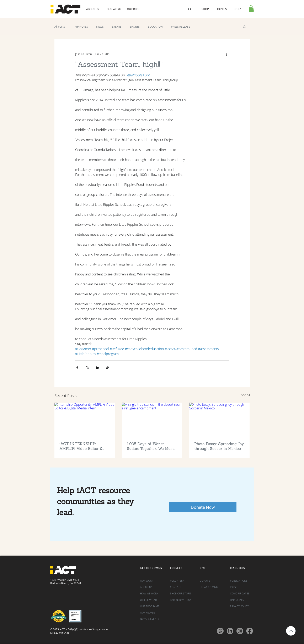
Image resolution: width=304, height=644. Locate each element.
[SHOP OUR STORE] (182, 593)
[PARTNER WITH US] (182, 600)
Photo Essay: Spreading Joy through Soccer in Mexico (219, 446)
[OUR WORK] (152, 581)
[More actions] (226, 54)
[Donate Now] (203, 507)
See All (245, 395)
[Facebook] (250, 631)
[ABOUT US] (152, 587)
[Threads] (220, 631)
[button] (251, 8)
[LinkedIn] (230, 631)
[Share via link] (108, 367)
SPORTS (135, 27)
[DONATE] (212, 581)
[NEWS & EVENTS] (152, 619)
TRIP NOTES (81, 27)
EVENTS (117, 27)
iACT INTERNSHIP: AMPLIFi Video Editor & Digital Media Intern (81, 446)
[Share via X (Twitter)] (87, 367)
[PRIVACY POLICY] (242, 606)
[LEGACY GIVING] (212, 587)
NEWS (100, 27)
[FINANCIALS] (242, 600)
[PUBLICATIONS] (242, 581)
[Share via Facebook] (77, 367)
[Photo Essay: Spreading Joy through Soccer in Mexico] (220, 419)
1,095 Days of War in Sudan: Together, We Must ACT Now (150, 446)
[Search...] (163, 9)
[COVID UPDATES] (242, 593)
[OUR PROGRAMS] (152, 606)
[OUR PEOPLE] (152, 613)
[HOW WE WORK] (152, 593)
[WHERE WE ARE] (152, 600)
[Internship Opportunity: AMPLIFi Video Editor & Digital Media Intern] (85, 419)
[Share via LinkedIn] (98, 367)
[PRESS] (242, 587)
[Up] (291, 631)
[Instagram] (240, 631)
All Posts (60, 27)
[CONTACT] (182, 587)
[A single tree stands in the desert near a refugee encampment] (152, 420)
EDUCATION (155, 27)
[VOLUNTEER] (182, 581)
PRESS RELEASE (180, 27)
